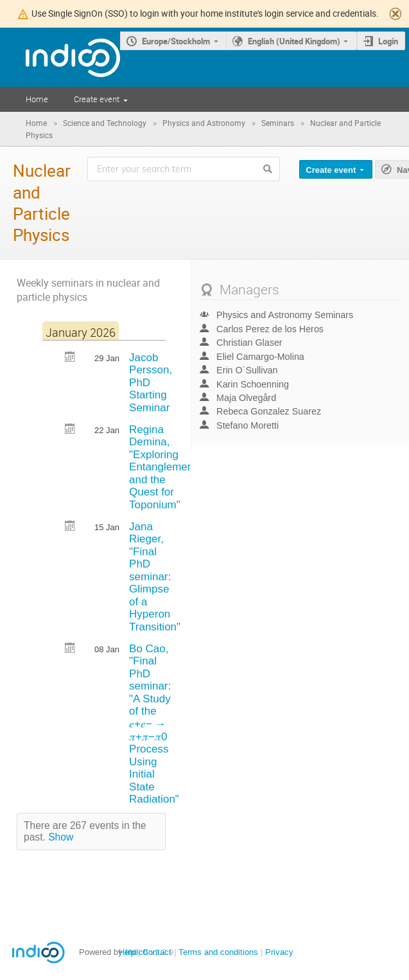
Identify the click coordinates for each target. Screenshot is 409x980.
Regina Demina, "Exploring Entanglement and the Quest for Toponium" (163, 467)
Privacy (279, 952)
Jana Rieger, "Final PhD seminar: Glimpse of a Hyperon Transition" (155, 577)
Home (37, 99)
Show (61, 837)
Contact (157, 952)
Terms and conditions (218, 952)
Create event (97, 99)
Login (388, 41)
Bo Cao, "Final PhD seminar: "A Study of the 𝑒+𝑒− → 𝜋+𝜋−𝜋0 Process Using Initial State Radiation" (154, 724)
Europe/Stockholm (176, 41)
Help (127, 952)
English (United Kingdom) (294, 41)
